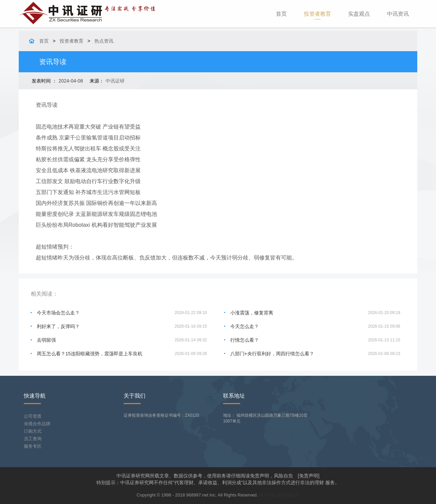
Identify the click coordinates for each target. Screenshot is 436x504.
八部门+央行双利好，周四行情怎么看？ (272, 354)
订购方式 (33, 431)
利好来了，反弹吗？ (58, 326)
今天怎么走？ (245, 326)
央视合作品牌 (37, 424)
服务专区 (33, 446)
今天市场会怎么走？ (58, 313)
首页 (286, 13)
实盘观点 (359, 14)
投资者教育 (317, 14)
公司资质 (33, 416)
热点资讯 (104, 41)
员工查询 (33, 439)
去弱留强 (46, 340)
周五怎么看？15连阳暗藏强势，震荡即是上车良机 (90, 354)
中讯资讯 (398, 14)
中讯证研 (115, 81)
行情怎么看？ (245, 340)
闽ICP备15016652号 (279, 495)
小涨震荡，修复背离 (252, 313)
